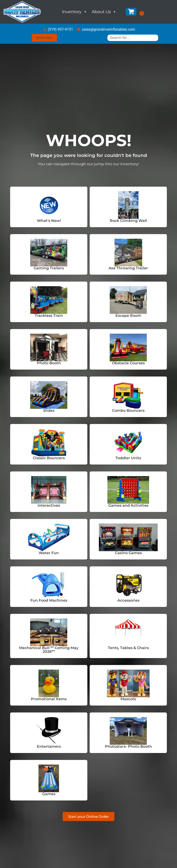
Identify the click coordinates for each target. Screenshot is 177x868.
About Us (104, 12)
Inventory (75, 12)
